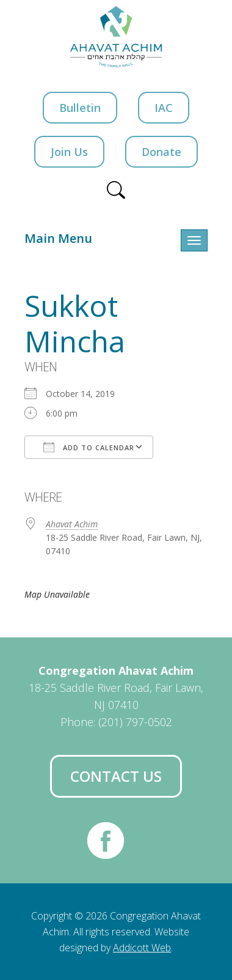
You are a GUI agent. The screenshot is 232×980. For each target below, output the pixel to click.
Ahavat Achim (72, 524)
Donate (161, 152)
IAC (164, 108)
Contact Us (116, 776)
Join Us (69, 152)
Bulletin (80, 108)
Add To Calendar (89, 447)
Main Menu (58, 238)
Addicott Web (142, 948)
